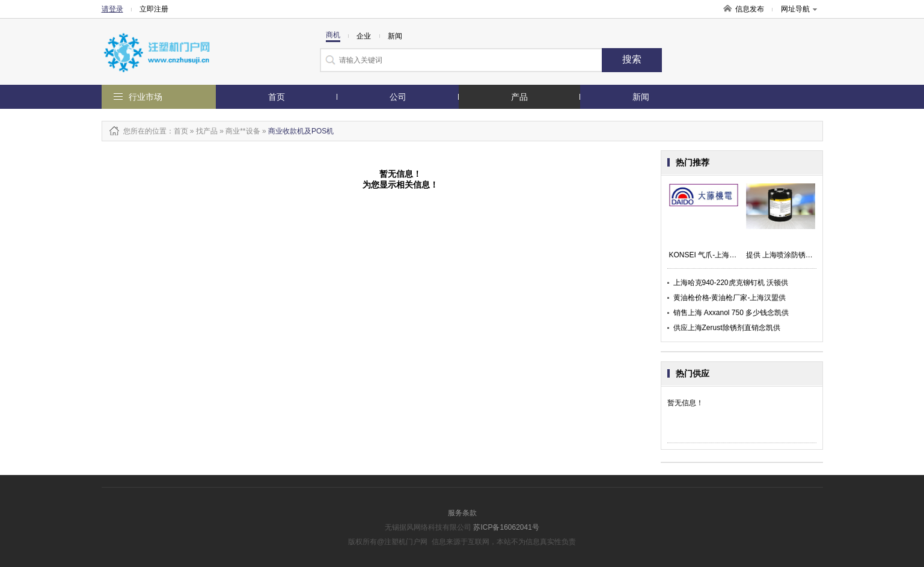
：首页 (177, 131)
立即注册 (154, 9)
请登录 (112, 9)
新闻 (641, 97)
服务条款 (462, 513)
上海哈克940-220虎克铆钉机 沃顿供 (731, 283)
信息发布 (750, 9)
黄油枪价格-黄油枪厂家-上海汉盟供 (730, 298)
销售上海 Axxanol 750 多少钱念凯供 (731, 313)
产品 (519, 97)
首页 (277, 97)
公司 (398, 97)
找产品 (207, 131)
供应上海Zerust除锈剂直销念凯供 (727, 328)
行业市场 (145, 97)
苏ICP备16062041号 (506, 527)
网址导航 (799, 9)
